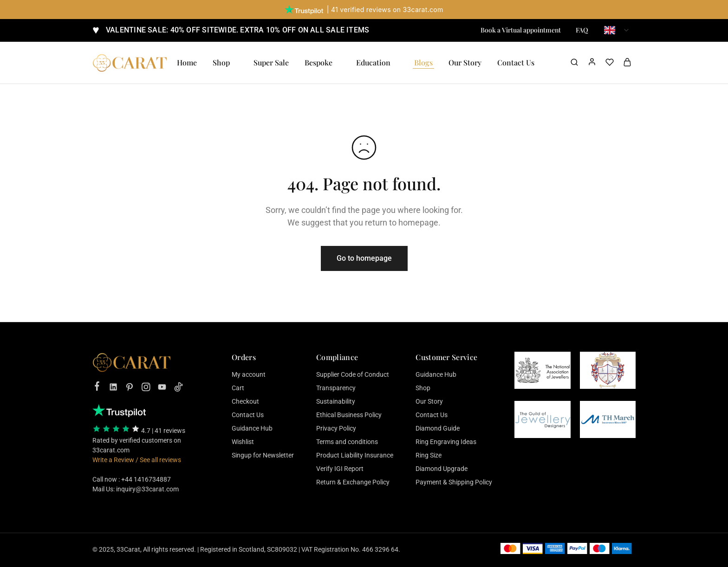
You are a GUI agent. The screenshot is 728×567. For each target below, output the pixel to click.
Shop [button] (221, 62)
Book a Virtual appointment (521, 30)
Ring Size (429, 455)
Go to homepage (364, 258)
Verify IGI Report (340, 469)
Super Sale (271, 62)
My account (249, 374)
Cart (238, 388)
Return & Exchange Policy (353, 482)
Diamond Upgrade (442, 469)
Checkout (245, 401)
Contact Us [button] (516, 62)
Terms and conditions (347, 442)
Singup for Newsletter (263, 455)
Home (187, 62)
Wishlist (243, 442)
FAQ (582, 30)
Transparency (336, 388)
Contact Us (248, 415)
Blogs (423, 62)
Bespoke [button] (318, 62)
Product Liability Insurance (355, 455)
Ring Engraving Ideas (446, 442)
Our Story (465, 62)
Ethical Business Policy (349, 415)
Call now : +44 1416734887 (132, 479)
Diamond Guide (438, 428)
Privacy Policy (336, 428)
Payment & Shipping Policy (454, 482)
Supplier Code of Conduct (353, 374)
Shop (423, 388)
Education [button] (373, 62)
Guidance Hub (252, 428)
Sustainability (336, 401)
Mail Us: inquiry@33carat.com (136, 489)
